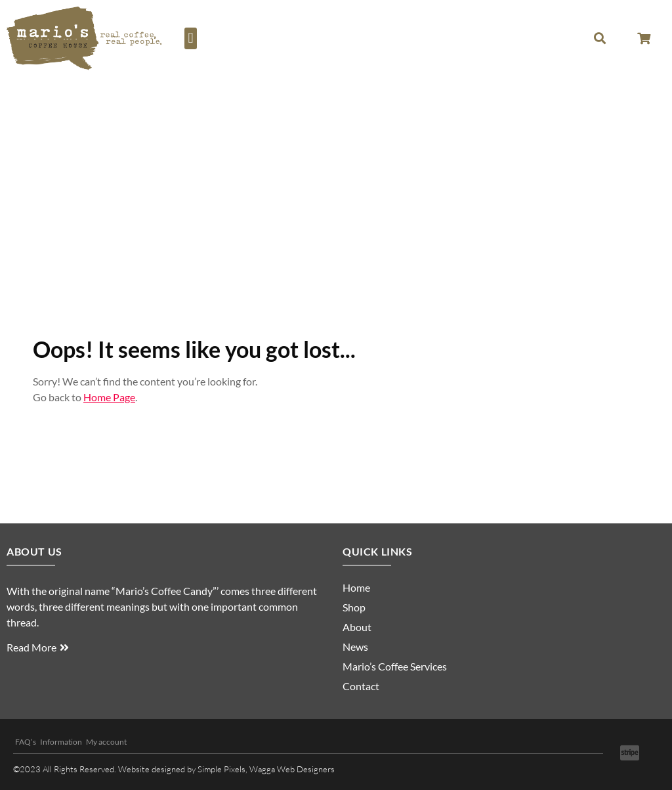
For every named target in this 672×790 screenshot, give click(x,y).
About (357, 627)
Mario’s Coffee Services (395, 666)
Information (61, 742)
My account (106, 742)
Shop (354, 607)
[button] (191, 38)
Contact (361, 686)
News (355, 647)
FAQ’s (26, 742)
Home (356, 587)
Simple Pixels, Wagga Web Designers (266, 769)
